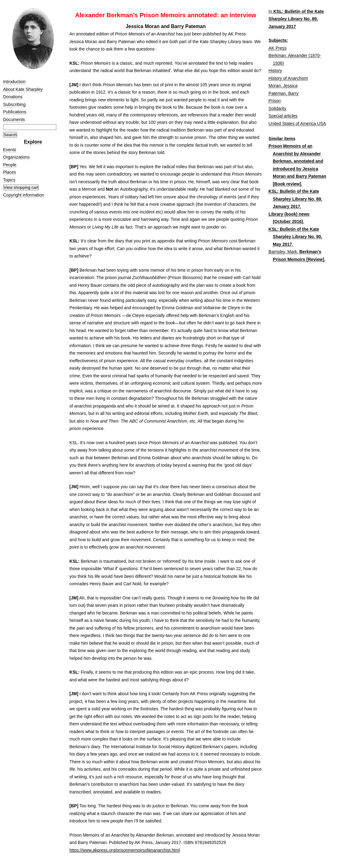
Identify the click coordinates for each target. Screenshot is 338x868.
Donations (13, 97)
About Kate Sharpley (23, 89)
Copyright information (24, 195)
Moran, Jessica (283, 86)
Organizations (16, 157)
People (10, 165)
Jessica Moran (143, 26)
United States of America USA (297, 124)
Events (10, 150)
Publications (15, 112)
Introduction (14, 82)
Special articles (283, 116)
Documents (14, 120)
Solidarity (277, 108)
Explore (33, 142)
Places (10, 172)
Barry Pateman (189, 26)
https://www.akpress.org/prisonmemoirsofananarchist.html (125, 850)
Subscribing (14, 104)
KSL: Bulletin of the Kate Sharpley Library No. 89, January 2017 (296, 19)
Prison (275, 101)
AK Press (277, 48)
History (275, 71)
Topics (9, 180)
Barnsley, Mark (283, 252)
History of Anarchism (288, 78)
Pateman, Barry (283, 93)
